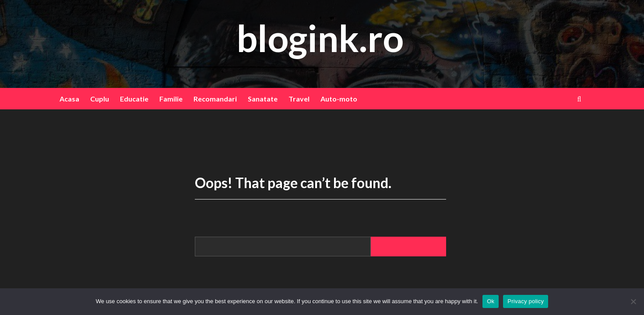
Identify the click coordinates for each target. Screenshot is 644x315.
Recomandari (215, 99)
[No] (633, 301)
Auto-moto (339, 99)
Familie (171, 99)
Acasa (69, 99)
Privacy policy (526, 301)
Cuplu (100, 99)
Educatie (134, 99)
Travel (299, 99)
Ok (491, 301)
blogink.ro (320, 38)
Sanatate (263, 99)
